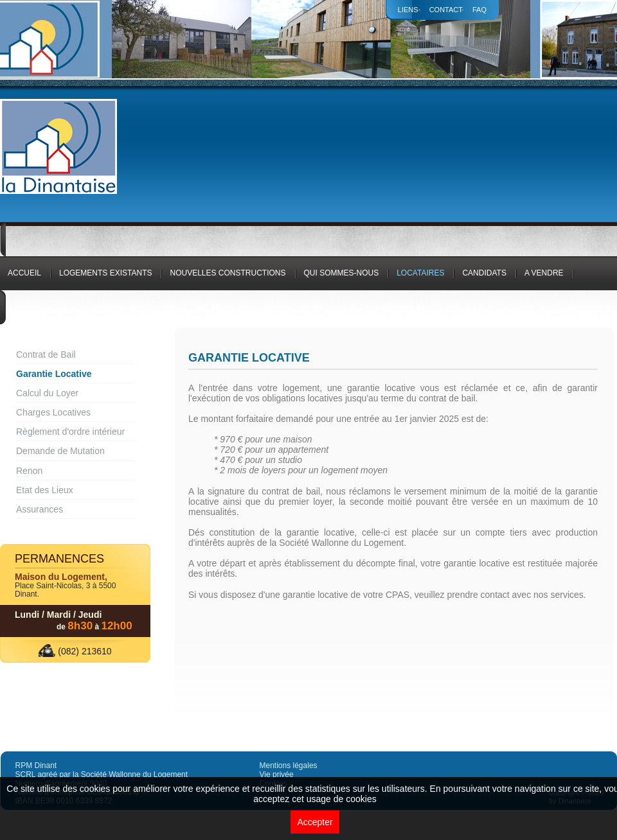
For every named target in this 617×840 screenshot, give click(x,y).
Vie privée (277, 774)
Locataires (420, 273)
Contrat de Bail (46, 354)
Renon (29, 471)
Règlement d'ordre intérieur (70, 432)
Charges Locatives (53, 412)
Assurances (40, 509)
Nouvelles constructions (228, 273)
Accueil (24, 273)
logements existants (105, 273)
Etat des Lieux (45, 490)
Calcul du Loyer (47, 393)
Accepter (315, 822)
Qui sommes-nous (342, 273)
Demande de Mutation (60, 451)
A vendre (544, 273)
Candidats (484, 273)
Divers (22, 313)
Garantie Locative (54, 374)
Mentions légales (289, 766)
